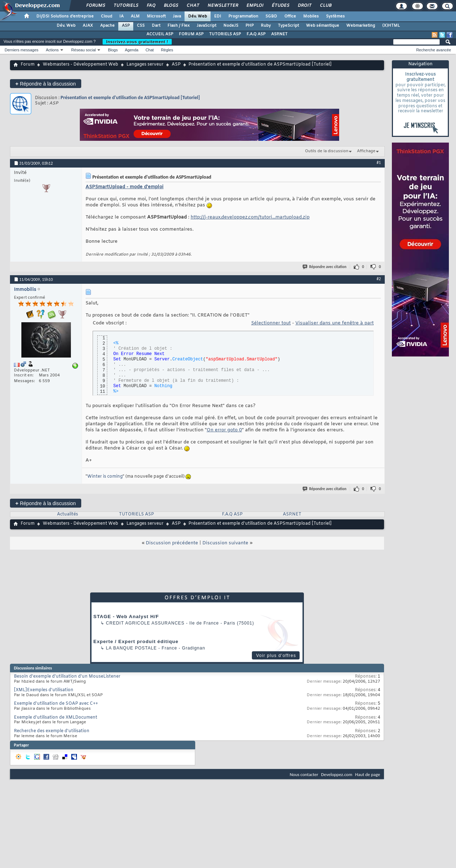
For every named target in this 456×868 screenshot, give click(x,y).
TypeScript (288, 26)
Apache (107, 26)
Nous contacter (304, 774)
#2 (379, 279)
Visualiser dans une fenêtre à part (335, 323)
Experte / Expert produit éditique (136, 641)
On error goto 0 (224, 430)
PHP (250, 26)
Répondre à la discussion (46, 84)
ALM (135, 16)
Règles (167, 50)
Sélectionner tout (271, 323)
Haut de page (368, 774)
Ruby (266, 26)
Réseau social (84, 50)
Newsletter (222, 6)
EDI (218, 16)
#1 (379, 163)
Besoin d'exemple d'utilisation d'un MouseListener (67, 677)
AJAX (88, 26)
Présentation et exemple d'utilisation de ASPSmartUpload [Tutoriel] (130, 97)
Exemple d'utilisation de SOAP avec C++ (56, 704)
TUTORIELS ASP (225, 34)
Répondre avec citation (325, 267)
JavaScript (206, 26)
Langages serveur (145, 65)
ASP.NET (279, 34)
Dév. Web (198, 16)
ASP (126, 26)
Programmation (243, 16)
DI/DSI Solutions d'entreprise (65, 16)
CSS (141, 26)
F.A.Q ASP (256, 34)
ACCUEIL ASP (160, 34)
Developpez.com (337, 774)
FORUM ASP (191, 34)
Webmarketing (361, 26)
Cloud (107, 16)
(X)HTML (391, 26)
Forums (95, 6)
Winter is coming (105, 477)
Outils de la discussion (327, 151)
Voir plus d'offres (276, 656)
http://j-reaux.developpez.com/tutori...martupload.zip (250, 217)
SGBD (271, 16)
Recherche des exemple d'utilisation (52, 731)
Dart (156, 26)
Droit (304, 6)
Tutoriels (126, 6)
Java (177, 16)
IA (121, 16)
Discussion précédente (172, 543)
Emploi (255, 6)
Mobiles (311, 16)
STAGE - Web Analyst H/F (126, 617)
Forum (28, 65)
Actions (52, 50)
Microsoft (156, 16)
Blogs (171, 6)
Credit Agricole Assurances (145, 623)
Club (325, 6)
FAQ (151, 6)
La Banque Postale (131, 648)
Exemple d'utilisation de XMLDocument (56, 718)
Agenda (131, 50)
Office (290, 16)
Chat (193, 6)
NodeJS (231, 26)
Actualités (68, 514)
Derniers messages (22, 50)
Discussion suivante (225, 543)
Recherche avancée (434, 50)
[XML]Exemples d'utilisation (44, 690)
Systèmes (335, 16)
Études (280, 6)
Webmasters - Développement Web (81, 65)
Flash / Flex (178, 26)
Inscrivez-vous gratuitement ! (137, 42)
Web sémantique (323, 26)
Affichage (366, 151)
